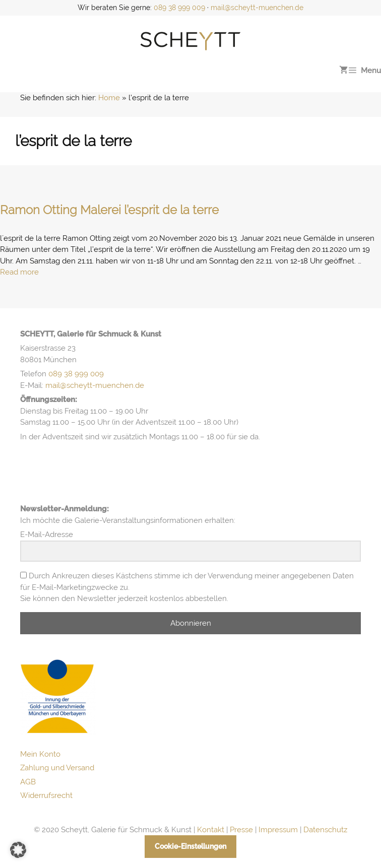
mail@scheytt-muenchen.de (257, 8)
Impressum (278, 830)
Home (109, 98)
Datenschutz (325, 830)
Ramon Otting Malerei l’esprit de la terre (109, 210)
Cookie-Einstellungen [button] (190, 846)
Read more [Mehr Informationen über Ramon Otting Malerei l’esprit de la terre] (19, 272)
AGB (28, 782)
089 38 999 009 (179, 8)
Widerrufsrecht (46, 795)
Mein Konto (40, 754)
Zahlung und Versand (57, 768)
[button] (18, 850)
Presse (241, 830)
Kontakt (211, 830)
